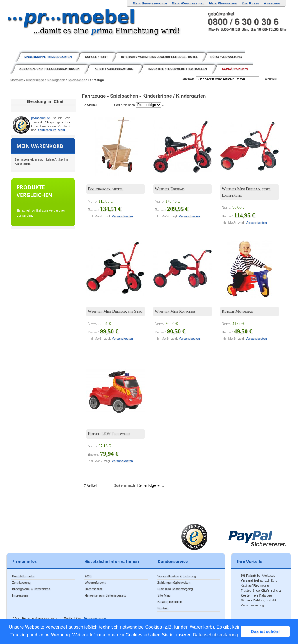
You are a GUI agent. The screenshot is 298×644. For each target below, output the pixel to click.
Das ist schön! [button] (265, 631)
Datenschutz (94, 589)
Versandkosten (122, 216)
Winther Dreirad (170, 189)
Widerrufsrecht (95, 583)
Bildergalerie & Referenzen (31, 589)
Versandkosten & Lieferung (177, 576)
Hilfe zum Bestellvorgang (175, 589)
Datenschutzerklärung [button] (215, 635)
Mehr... (63, 130)
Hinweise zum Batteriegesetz (105, 595)
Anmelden (272, 3)
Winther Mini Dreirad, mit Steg (115, 311)
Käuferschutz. (47, 130)
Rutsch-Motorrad (237, 311)
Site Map (164, 595)
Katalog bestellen (170, 602)
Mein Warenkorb (223, 3)
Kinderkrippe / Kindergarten (46, 80)
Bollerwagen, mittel (105, 189)
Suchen (188, 79)
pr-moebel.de (41, 118)
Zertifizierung (21, 583)
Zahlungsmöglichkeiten (174, 583)
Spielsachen (77, 80)
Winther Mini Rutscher (175, 311)
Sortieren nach (125, 105)
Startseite (17, 80)
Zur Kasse (250, 3)
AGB (88, 576)
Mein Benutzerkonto (150, 3)
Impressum (20, 595)
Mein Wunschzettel (188, 3)
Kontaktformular (23, 576)
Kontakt (163, 608)
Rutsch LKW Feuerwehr (109, 434)
